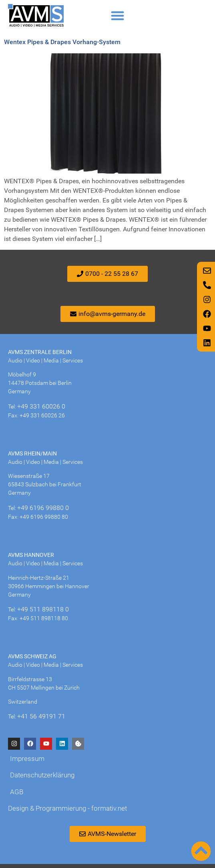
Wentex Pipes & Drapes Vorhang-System (62, 42)
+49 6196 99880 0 (43, 508)
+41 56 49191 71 (41, 716)
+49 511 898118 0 (43, 609)
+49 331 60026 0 (41, 406)
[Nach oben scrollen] (201, 851)
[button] (118, 15)
